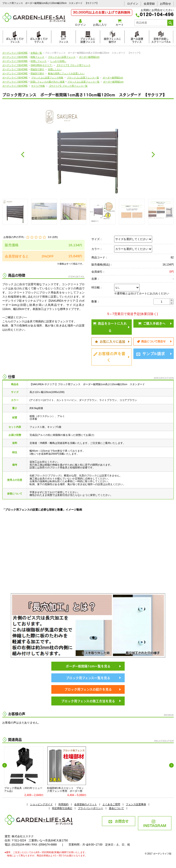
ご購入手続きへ (152, 323)
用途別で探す (37, 69)
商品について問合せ (151, 341)
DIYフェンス (63, 40)
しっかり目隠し (58, 61)
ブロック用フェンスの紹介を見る (88, 689)
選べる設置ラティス (137, 40)
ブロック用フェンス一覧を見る (88, 678)
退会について (116, 808)
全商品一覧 (36, 53)
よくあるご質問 (111, 804)
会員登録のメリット (86, 804)
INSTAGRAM (155, 824)
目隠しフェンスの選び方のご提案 (47, 82)
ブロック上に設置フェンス (88, 40)
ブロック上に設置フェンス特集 (47, 78)
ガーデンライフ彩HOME (15, 53)
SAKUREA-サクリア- (41, 65)
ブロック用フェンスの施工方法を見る (88, 701)
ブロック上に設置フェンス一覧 (83, 78)
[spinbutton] (162, 302)
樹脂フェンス (37, 57)
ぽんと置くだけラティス (39, 40)
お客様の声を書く (109, 356)
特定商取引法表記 (62, 808)
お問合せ (165, 4)
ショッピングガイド (41, 804)
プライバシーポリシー (91, 808)
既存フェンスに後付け (112, 40)
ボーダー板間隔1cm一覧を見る (88, 666)
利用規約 (63, 804)
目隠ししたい (55, 69)
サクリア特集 (38, 86)
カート (120, 23)
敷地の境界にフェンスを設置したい (66, 73)
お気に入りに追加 (110, 341)
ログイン (133, 4)
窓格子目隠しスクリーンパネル (161, 40)
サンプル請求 (151, 353)
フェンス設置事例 (136, 804)
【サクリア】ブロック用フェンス (73, 65)
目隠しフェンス (38, 61)
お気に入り (100, 23)
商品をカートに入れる (110, 327)
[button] (172, 300)
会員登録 (149, 4)
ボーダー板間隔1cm (89, 57)
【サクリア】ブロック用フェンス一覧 (68, 86)
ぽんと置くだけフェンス (15, 40)
